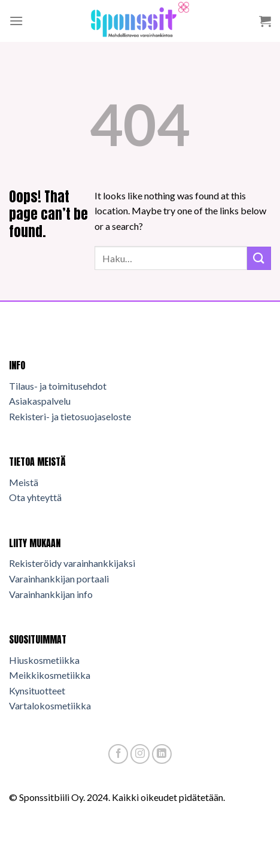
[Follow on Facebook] (118, 754)
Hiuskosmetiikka (44, 660)
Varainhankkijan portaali (59, 579)
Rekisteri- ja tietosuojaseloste (70, 416)
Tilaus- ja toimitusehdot (58, 386)
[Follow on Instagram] (140, 754)
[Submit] (259, 258)
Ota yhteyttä (35, 497)
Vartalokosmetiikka (50, 705)
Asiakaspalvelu (40, 401)
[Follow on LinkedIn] (162, 754)
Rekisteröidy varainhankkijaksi (72, 563)
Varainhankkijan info (51, 594)
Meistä (24, 482)
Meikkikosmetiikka (50, 675)
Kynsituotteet (37, 691)
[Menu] (16, 21)
